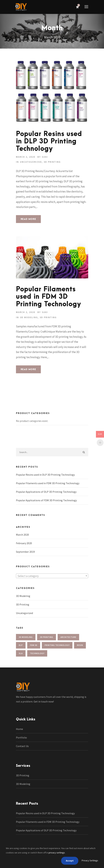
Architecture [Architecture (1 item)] (68, 637)
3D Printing (52, 162)
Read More (28, 219)
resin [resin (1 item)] (80, 645)
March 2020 (22, 535)
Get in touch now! (44, 701)
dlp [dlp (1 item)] (21, 645)
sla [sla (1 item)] (21, 653)
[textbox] (52, 576)
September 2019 (25, 552)
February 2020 (24, 543)
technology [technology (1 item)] (37, 653)
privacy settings (57, 853)
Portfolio (21, 737)
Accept (70, 861)
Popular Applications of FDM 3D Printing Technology (46, 500)
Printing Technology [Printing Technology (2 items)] (57, 645)
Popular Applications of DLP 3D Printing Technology (46, 492)
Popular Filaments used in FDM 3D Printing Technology (48, 297)
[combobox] (52, 576)
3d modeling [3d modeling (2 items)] (26, 637)
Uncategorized (31, 162)
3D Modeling (29, 317)
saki (45, 157)
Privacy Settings (90, 860)
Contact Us (22, 746)
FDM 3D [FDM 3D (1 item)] (34, 645)
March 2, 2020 (26, 157)
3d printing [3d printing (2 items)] (47, 637)
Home (19, 729)
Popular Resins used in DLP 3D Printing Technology (49, 142)
